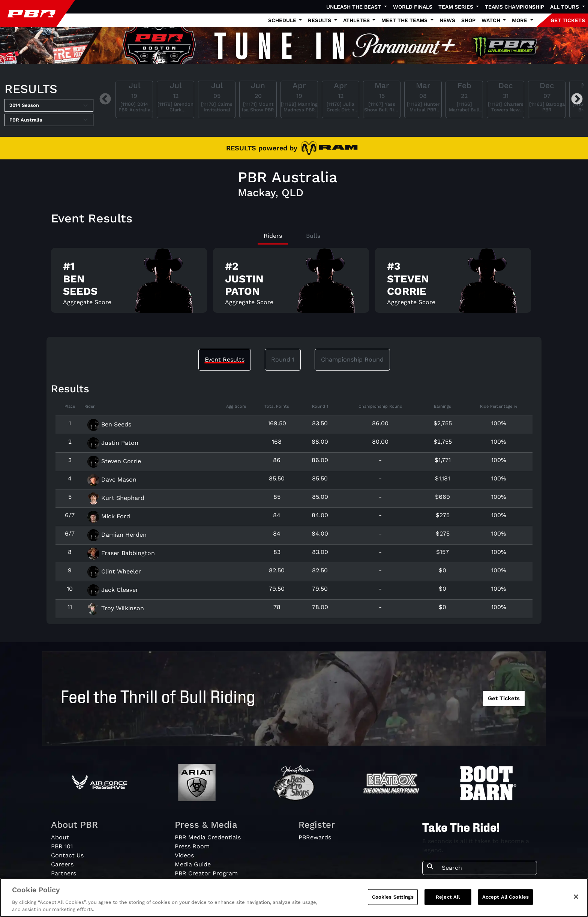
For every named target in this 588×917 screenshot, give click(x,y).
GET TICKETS (568, 20)
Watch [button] (492, 20)
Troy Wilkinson (116, 608)
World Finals (413, 7)
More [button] (520, 20)
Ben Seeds (109, 424)
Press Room (192, 846)
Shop (468, 20)
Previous (105, 99)
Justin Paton (113, 443)
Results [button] (320, 20)
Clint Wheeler (114, 571)
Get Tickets (504, 698)
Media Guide (193, 864)
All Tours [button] (565, 7)
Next (577, 99)
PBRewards (315, 837)
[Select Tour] (49, 120)
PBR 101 (62, 846)
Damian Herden (117, 535)
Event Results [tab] (225, 359)
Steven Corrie (114, 461)
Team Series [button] (457, 7)
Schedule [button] (283, 20)
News (447, 20)
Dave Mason (112, 480)
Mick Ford (109, 516)
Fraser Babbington (121, 553)
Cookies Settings (393, 899)
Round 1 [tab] (283, 359)
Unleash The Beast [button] (354, 7)
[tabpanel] (294, 283)
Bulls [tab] (313, 236)
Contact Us (67, 855)
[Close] (576, 899)
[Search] (487, 868)
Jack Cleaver (113, 590)
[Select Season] (49, 105)
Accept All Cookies (505, 899)
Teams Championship (514, 7)
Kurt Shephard (116, 498)
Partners (64, 873)
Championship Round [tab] (352, 359)
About (60, 837)
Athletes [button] (357, 20)
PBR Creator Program (206, 873)
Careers (62, 864)
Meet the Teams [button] (405, 20)
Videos (184, 855)
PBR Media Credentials (208, 837)
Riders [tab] (273, 236)
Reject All (448, 899)
